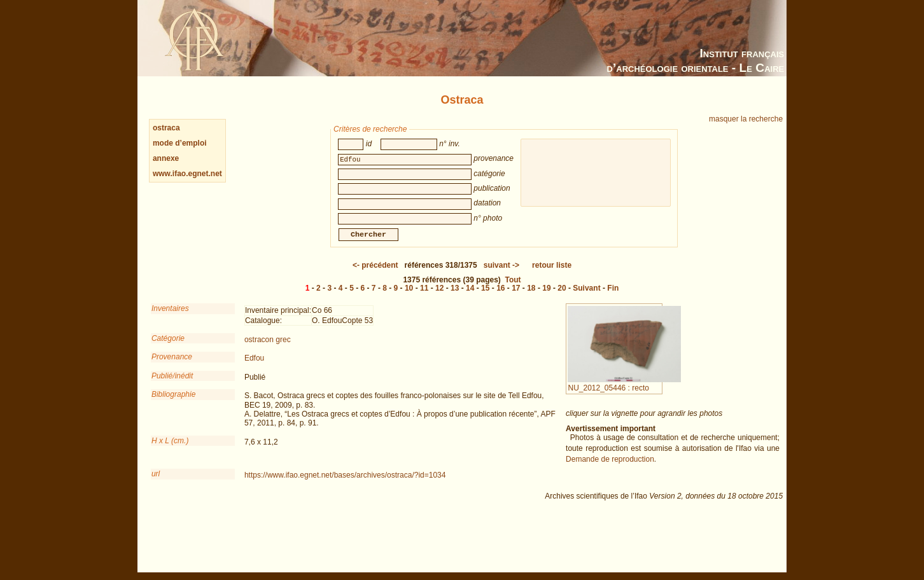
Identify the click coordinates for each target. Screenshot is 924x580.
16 (500, 297)
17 (516, 297)
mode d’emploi (180, 143)
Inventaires (170, 317)
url (156, 483)
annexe (166, 158)
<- (375, 274)
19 (546, 297)
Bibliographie (173, 403)
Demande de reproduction (610, 468)
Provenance (172, 366)
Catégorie (168, 347)
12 (439, 297)
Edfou (254, 367)
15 (485, 297)
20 (562, 297)
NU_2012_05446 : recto (624, 393)
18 (531, 297)
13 (455, 297)
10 (409, 297)
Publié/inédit (172, 385)
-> (501, 274)
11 (424, 297)
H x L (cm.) (170, 450)
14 (470, 297)
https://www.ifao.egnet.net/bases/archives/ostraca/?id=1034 (345, 484)
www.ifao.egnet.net (187, 174)
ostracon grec (268, 349)
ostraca (166, 128)
